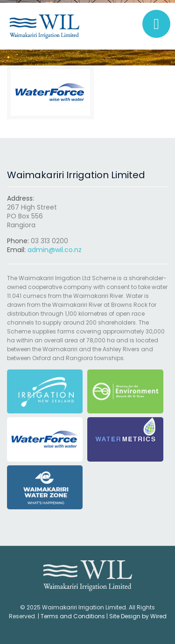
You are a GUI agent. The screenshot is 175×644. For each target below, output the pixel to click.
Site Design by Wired (138, 616)
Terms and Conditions (73, 616)
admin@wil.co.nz (55, 250)
